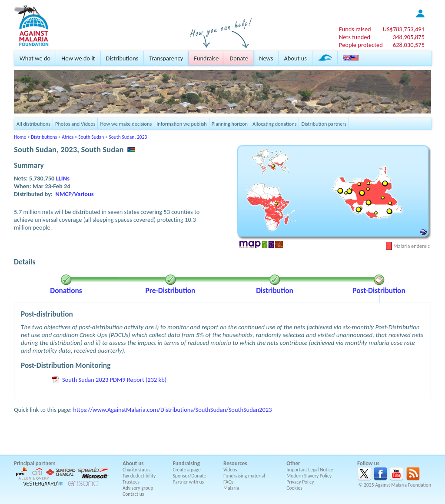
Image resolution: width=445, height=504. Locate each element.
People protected (361, 45)
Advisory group (138, 488)
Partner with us (189, 482)
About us (295, 58)
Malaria (231, 488)
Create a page (187, 470)
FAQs (229, 482)
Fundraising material (244, 476)
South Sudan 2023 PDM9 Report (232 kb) (114, 380)
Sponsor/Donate (190, 476)
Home (20, 137)
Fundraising (186, 463)
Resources (235, 463)
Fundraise (206, 58)
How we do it (78, 58)
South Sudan (91, 137)
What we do (35, 58)
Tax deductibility (139, 476)
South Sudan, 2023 (128, 137)
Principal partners (35, 463)
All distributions (33, 124)
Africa (68, 137)
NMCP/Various (75, 194)
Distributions (122, 58)
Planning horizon (230, 124)
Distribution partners (324, 124)
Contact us (133, 494)
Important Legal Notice (310, 470)
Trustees (131, 482)
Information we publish (182, 124)
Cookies (294, 488)
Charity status (136, 470)
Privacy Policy (300, 482)
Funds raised (355, 29)
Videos (230, 470)
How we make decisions (126, 124)
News (266, 58)
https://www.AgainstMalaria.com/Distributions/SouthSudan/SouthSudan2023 (172, 410)
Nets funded (355, 37)
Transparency (166, 58)
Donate (239, 58)
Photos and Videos (75, 124)
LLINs (63, 178)
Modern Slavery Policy (309, 476)
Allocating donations (275, 124)
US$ (404, 29)
